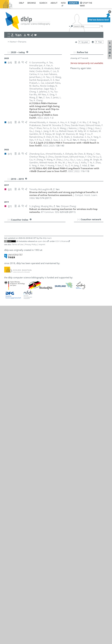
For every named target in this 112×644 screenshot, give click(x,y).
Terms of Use (17, 244)
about (54, 3)
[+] (79, 219)
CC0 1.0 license (62, 241)
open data (42, 241)
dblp (21, 3)
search (43, 3)
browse (32, 3)
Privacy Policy (31, 244)
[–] (75, 52)
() (50, 212)
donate (73, 3)
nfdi (63, 3)
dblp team (47, 238)
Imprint (42, 244)
